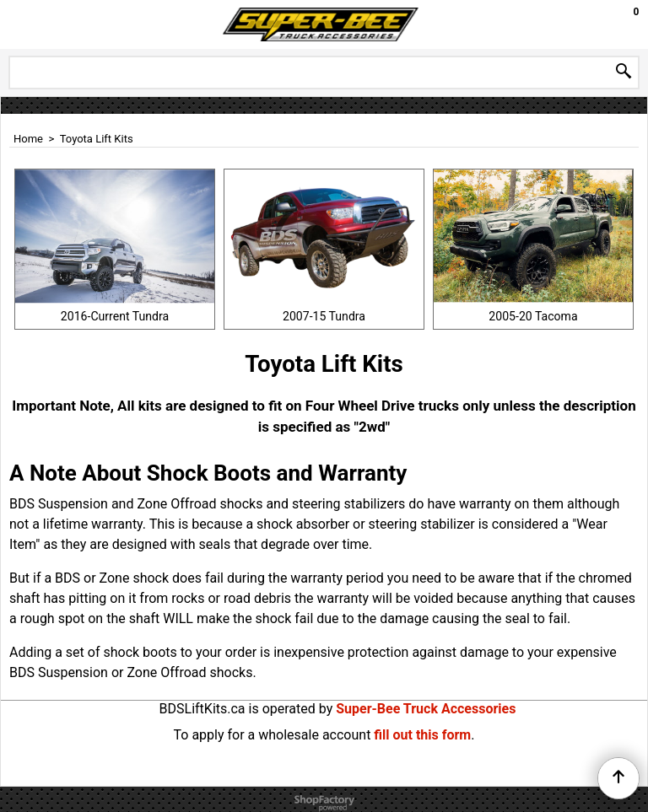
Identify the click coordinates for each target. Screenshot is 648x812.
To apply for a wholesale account (273, 735)
